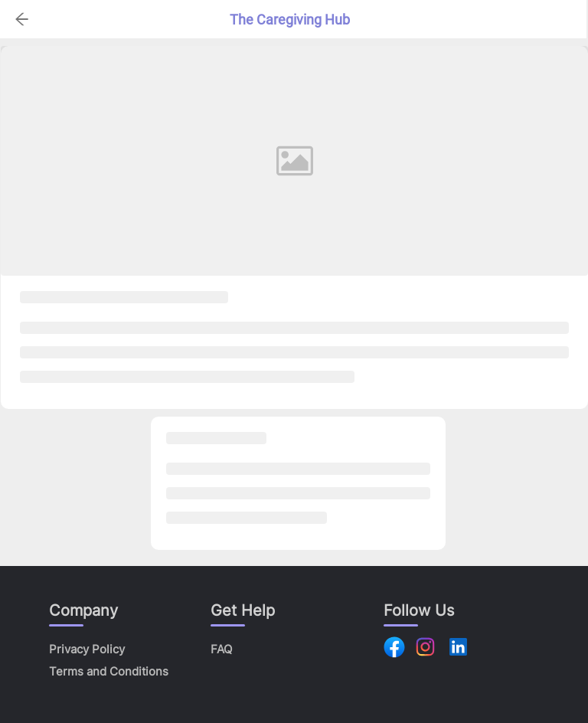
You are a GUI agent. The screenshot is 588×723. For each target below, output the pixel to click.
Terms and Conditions (109, 671)
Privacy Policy (87, 649)
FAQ (221, 649)
